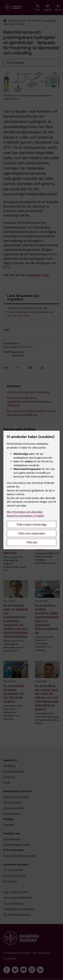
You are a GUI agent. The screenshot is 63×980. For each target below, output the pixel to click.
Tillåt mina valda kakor (32, 533)
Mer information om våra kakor (25, 512)
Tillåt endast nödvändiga (32, 525)
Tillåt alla (32, 542)
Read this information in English (25, 516)
